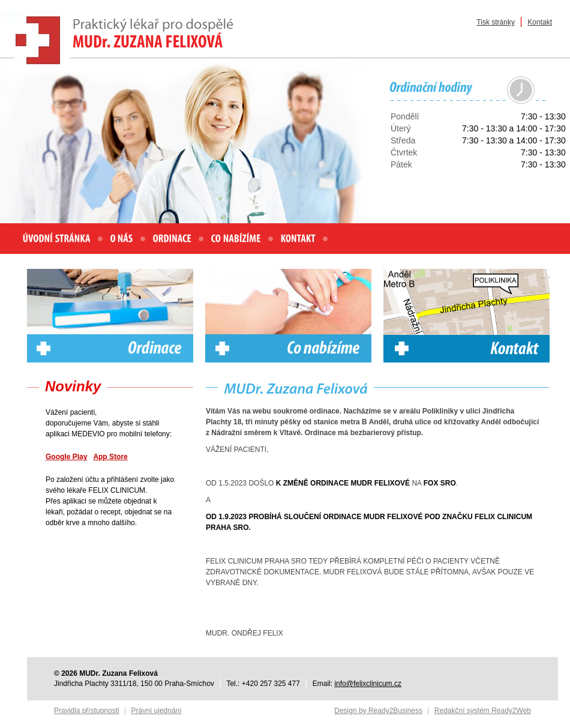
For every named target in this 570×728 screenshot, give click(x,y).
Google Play (66, 457)
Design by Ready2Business (378, 711)
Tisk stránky (496, 22)
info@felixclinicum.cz (368, 684)
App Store (110, 457)
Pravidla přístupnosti (87, 711)
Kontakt (540, 22)
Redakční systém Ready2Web (483, 711)
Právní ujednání (157, 711)
